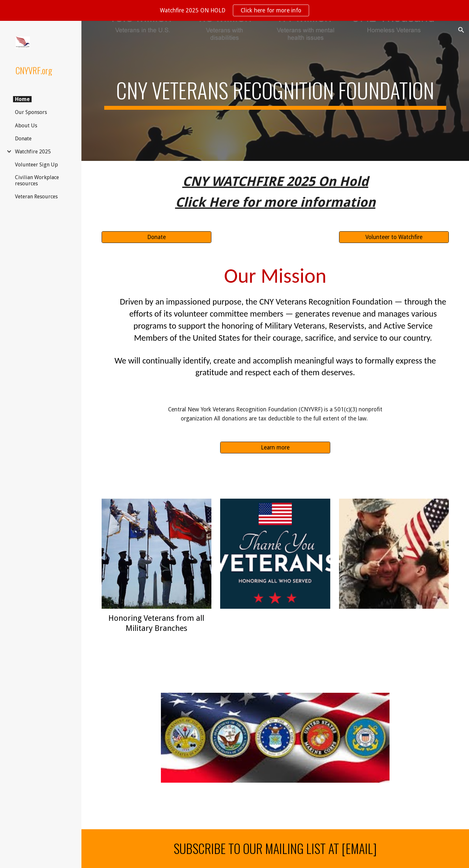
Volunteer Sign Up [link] (36, 165)
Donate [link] (23, 139)
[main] (275, 91)
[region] (234, 10)
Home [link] (22, 99)
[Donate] (156, 237)
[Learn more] (275, 447)
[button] (461, 30)
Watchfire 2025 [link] (33, 152)
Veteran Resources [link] (36, 197)
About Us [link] (26, 126)
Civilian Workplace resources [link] (37, 180)
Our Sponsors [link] (31, 112)
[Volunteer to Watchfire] (394, 237)
